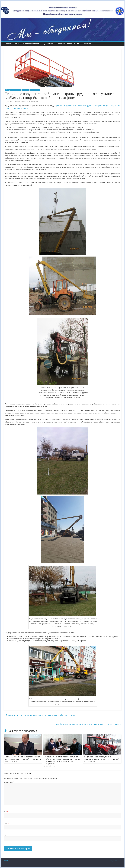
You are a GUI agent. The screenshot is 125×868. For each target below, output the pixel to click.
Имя (6, 812)
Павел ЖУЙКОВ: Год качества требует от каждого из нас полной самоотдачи (23, 758)
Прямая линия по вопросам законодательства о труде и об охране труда (39, 715)
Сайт (5, 835)
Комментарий (9, 782)
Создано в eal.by (116, 861)
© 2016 (6, 861)
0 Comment (34, 101)
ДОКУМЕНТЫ (49, 44)
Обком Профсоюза (22, 101)
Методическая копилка (13, 90)
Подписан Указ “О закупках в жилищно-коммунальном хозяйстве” (101, 758)
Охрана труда (35, 90)
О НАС (17, 44)
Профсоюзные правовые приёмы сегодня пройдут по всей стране (89, 724)
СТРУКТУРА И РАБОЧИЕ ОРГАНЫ (70, 44)
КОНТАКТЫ (88, 44)
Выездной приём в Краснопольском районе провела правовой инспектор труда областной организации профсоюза (62, 760)
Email (6, 824)
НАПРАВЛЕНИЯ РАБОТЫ (32, 44)
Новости (9, 44)
